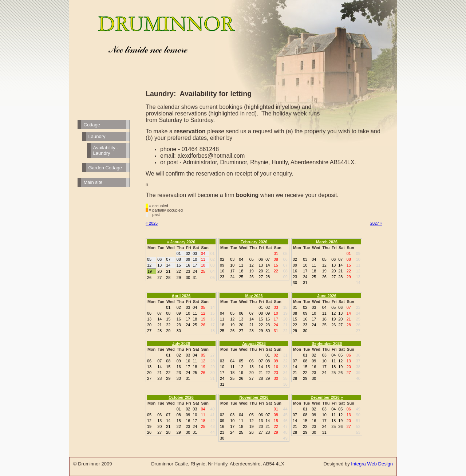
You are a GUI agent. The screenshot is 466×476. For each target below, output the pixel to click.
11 (358, 265)
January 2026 (183, 242)
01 (213, 253)
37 (358, 361)
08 (285, 271)
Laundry (97, 136)
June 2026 (327, 296)
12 (358, 271)
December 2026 (325, 397)
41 (213, 415)
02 (213, 259)
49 (285, 438)
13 (358, 277)
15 (213, 313)
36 (285, 384)
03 (213, 265)
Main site (93, 182)
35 (285, 378)
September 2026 (327, 343)
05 (213, 278)
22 (285, 331)
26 (358, 325)
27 (358, 331)
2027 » (376, 223)
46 (285, 421)
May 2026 (254, 296)
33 (285, 367)
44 (213, 432)
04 (213, 271)
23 (358, 307)
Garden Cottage (105, 168)
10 (358, 259)
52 (358, 426)
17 (213, 325)
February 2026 (254, 242)
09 (285, 277)
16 (213, 319)
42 (213, 421)
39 (358, 373)
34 (285, 373)
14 (358, 283)
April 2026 (181, 296)
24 (358, 313)
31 (213, 378)
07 (285, 265)
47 (285, 426)
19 (285, 313)
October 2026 (181, 397)
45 (285, 415)
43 (213, 426)
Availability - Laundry (106, 150)
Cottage (92, 125)
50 (358, 415)
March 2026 (327, 242)
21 (285, 325)
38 (358, 367)
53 (358, 432)
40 (358, 378)
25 (358, 319)
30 (213, 373)
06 (285, 259)
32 (285, 361)
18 (213, 331)
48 (285, 432)
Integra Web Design (372, 464)
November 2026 (254, 397)
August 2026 (254, 343)
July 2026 (181, 343)
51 (358, 421)
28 (213, 361)
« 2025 (152, 223)
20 (285, 319)
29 (213, 367)
